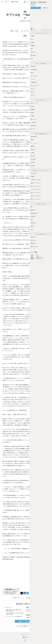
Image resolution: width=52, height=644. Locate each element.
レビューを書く (36, 8)
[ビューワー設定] (25, 2)
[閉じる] (18, 589)
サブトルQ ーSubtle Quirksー (39, 2)
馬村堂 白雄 (33, 4)
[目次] (28, 2)
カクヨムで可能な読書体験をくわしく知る (25, 626)
